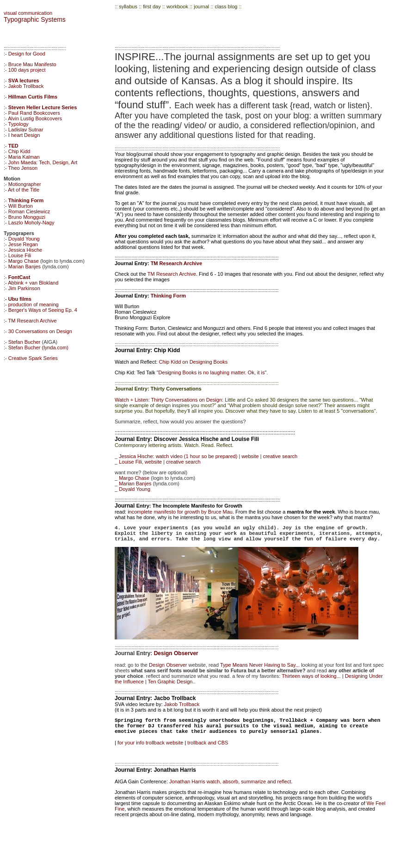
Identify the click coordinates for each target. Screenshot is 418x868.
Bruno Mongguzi (27, 217)
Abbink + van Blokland (33, 283)
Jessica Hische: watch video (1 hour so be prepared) (178, 456)
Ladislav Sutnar (26, 130)
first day (152, 6)
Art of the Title (24, 190)
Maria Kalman (24, 157)
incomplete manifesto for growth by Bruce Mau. (181, 512)
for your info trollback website (151, 743)
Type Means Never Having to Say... (260, 665)
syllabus (128, 6)
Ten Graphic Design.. (172, 682)
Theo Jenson (23, 168)
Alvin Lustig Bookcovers (35, 118)
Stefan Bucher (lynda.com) (38, 347)
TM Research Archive (33, 321)
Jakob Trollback (26, 86)
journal (202, 6)
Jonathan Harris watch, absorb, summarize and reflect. (231, 781)
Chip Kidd (19, 151)
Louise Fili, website (140, 462)
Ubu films (20, 299)
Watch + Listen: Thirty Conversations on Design (168, 400)
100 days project (27, 70)
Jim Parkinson (24, 288)
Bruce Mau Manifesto (32, 64)
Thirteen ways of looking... (311, 676)
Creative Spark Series (33, 358)
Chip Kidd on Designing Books (194, 362)
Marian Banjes (25, 267)
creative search (280, 456)
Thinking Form (168, 296)
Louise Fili (20, 255)
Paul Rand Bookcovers (34, 113)
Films (50, 97)
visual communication (28, 13)
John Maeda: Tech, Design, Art (43, 162)
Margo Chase (24, 261)
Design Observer (176, 653)
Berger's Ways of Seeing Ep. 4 (43, 310)
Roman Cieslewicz (29, 211)
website (250, 456)
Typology (18, 124)
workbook (177, 6)
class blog (226, 6)
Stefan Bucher (25, 342)
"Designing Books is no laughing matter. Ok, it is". (212, 372)
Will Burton (21, 206)
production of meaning (34, 304)
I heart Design (24, 135)
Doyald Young (24, 239)
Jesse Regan (23, 244)
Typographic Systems (35, 19)
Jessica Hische (25, 250)
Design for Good (27, 54)
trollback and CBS (208, 743)
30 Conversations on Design (40, 331)
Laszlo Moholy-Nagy (31, 223)
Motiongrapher (25, 184)
